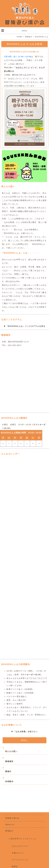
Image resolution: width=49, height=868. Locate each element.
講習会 (15, 866)
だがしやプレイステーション (25, 846)
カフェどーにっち (20, 860)
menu (24, 31)
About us (10, 824)
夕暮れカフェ (18, 853)
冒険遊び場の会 (12, 818)
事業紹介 (9, 831)
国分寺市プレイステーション (24, 839)
